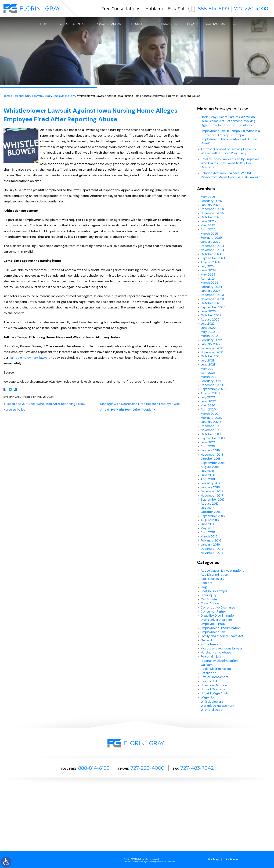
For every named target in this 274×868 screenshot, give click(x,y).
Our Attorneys (73, 24)
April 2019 (208, 446)
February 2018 (211, 483)
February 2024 (211, 287)
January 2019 (210, 450)
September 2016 (213, 516)
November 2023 (212, 299)
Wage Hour (209, 697)
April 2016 (208, 532)
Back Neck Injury (212, 579)
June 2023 (208, 311)
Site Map (213, 859)
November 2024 (212, 250)
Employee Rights (213, 624)
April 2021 (208, 373)
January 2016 (210, 544)
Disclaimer (232, 859)
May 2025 (208, 225)
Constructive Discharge (218, 607)
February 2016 (211, 540)
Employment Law (64, 96)
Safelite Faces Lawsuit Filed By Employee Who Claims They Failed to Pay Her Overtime (230, 163)
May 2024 (208, 275)
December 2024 (212, 246)
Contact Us (215, 24)
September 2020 (213, 389)
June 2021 (208, 364)
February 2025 (211, 238)
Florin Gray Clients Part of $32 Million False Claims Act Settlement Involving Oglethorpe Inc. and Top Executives (228, 121)
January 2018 (210, 487)
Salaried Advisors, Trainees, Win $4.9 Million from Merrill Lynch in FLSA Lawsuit (230, 175)
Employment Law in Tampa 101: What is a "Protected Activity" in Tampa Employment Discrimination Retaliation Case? (230, 137)
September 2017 (213, 500)
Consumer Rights (213, 612)
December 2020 (212, 385)
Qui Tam (207, 665)
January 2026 (211, 205)
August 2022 (210, 319)
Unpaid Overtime (213, 689)
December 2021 (212, 348)
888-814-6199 (214, 9)
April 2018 (208, 479)
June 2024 (208, 270)
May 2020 (208, 405)
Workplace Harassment (218, 706)
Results (138, 24)
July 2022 (208, 324)
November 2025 (212, 213)
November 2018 (212, 455)
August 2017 (210, 504)
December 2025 (212, 209)
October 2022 (211, 315)
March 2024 (209, 283)
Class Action (210, 603)
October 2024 (211, 254)
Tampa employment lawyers (30, 358)
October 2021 (211, 356)
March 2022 (209, 336)
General (206, 640)
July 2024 (208, 266)
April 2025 (208, 229)
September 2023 (213, 307)
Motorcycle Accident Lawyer (221, 648)
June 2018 (208, 475)
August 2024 (210, 262)
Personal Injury (211, 656)
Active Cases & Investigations (222, 571)
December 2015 (212, 549)
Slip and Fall (209, 681)
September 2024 (213, 258)
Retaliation (208, 673)
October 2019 (211, 434)
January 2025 (211, 242)
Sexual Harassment (215, 677)
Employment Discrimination (221, 628)
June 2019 (208, 442)
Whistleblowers (212, 702)
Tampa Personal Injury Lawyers (23, 96)
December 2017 (212, 491)
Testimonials (166, 24)
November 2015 (212, 553)
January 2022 (210, 344)
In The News (209, 644)
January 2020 (211, 422)
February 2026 (211, 201)
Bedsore (207, 583)
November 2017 (212, 496)
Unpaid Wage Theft (215, 693)
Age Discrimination (214, 575)
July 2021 (207, 360)
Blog (191, 24)
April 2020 (208, 409)
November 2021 (212, 352)
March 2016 (209, 536)
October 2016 (211, 512)
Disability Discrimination (218, 616)
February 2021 (211, 381)
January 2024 (211, 291)
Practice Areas (108, 24)
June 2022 (208, 328)
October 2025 (211, 217)
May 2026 (208, 197)
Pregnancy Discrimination (219, 661)
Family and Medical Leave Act (222, 636)
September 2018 (213, 463)
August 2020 (210, 393)
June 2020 (208, 401)
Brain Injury (209, 595)
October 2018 (211, 459)
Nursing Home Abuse (216, 652)
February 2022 (211, 340)
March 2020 (209, 414)
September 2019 (213, 438)
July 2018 (207, 471)
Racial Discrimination (216, 669)
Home (45, 24)
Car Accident (210, 599)
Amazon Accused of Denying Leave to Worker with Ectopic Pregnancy (228, 151)
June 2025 (208, 221)
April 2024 (208, 279)
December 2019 (212, 426)
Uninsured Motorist (215, 685)
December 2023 (212, 295)
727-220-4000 (251, 9)
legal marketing (150, 862)
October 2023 (211, 303)
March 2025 (209, 234)
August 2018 (210, 467)
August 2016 (210, 520)
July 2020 (208, 397)
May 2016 (208, 528)
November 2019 (212, 430)
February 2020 (211, 418)
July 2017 (207, 508)
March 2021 (209, 377)
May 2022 (208, 332)
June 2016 (208, 524)
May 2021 (207, 369)
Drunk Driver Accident (217, 620)
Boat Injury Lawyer (214, 591)
